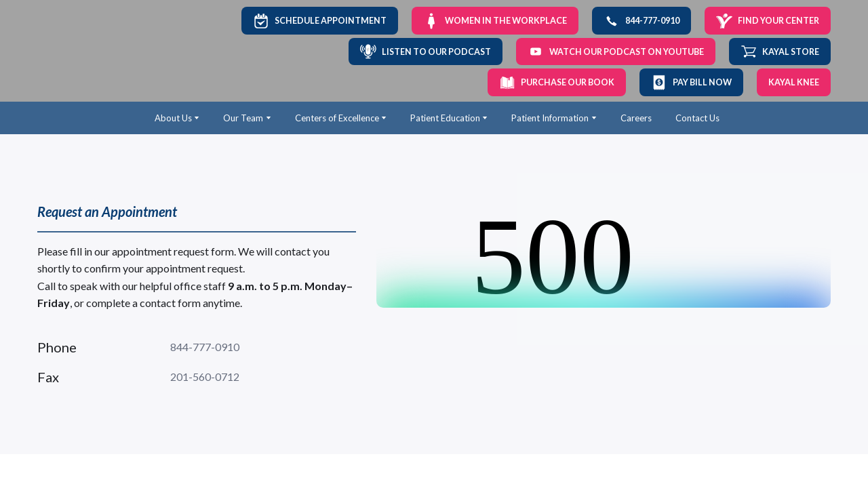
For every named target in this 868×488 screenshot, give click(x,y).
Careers (636, 118)
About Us (173, 118)
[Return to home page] (82, 51)
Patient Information (550, 118)
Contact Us (697, 118)
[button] (320, 21)
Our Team (243, 118)
